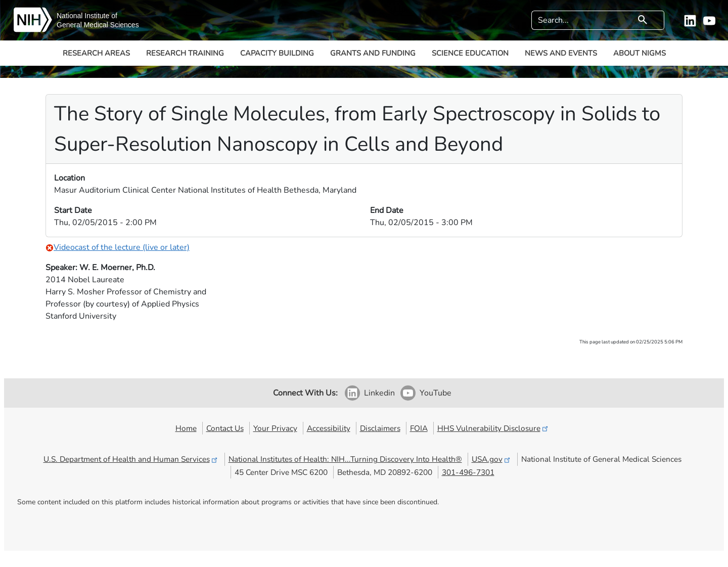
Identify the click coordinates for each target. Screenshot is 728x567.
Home (186, 428)
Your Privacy (275, 428)
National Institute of (87, 16)
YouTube (436, 393)
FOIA (419, 428)
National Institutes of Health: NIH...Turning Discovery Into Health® (345, 459)
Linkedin (379, 393)
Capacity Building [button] (277, 53)
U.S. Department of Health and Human (131, 459)
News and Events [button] (561, 53)
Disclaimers (380, 428)
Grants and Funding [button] (373, 53)
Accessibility (329, 428)
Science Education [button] (470, 53)
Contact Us (225, 428)
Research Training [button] (185, 53)
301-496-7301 (468, 472)
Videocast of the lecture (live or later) (118, 247)
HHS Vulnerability (493, 428)
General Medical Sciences (98, 25)
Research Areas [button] (96, 53)
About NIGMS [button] (640, 53)
